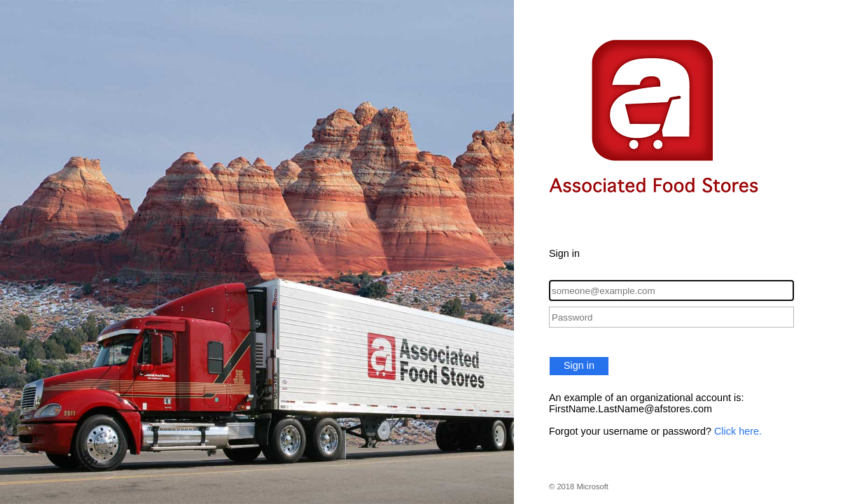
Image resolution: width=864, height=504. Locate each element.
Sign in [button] (579, 365)
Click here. (738, 431)
